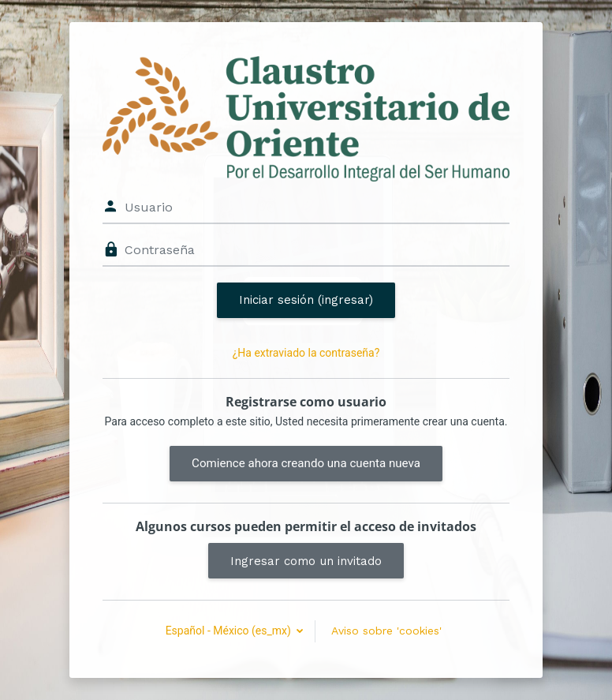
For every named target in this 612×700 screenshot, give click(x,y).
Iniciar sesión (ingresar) (306, 300)
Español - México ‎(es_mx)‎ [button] (230, 631)
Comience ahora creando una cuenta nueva (306, 463)
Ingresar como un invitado (306, 561)
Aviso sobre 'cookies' (386, 631)
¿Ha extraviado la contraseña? (306, 353)
